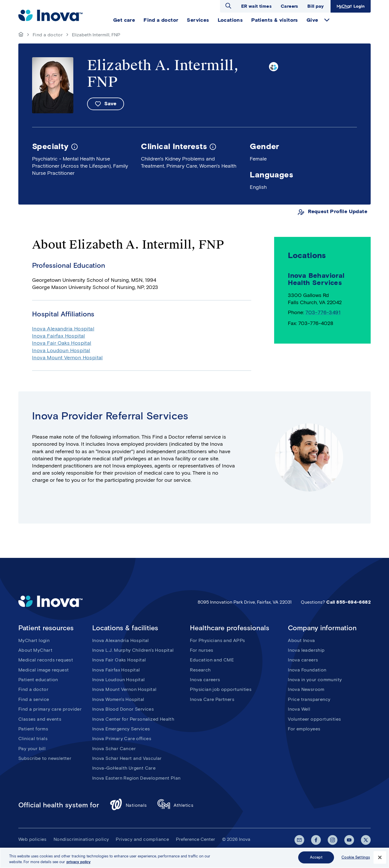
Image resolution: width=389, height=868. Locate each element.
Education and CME (212, 660)
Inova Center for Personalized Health (133, 719)
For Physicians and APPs (217, 640)
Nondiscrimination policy (81, 839)
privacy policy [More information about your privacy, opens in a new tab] (78, 862)
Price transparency (309, 699)
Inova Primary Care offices (122, 739)
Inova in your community (315, 680)
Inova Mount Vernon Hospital (67, 358)
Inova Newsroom (306, 689)
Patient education (38, 680)
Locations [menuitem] (230, 20)
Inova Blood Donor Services (123, 709)
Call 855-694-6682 (348, 602)
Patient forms (33, 729)
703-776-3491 (323, 312)
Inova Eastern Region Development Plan (136, 778)
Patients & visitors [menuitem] (275, 20)
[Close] (380, 858)
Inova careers (205, 680)
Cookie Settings (356, 858)
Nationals (128, 805)
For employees (304, 729)
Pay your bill (32, 749)
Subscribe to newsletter (45, 758)
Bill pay (316, 6)
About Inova (301, 640)
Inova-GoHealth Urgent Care (124, 768)
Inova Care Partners (212, 699)
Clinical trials (33, 739)
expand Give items (327, 20)
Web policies (33, 839)
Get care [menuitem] (124, 20)
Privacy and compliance (142, 839)
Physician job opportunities (221, 689)
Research (200, 670)
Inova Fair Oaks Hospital (62, 343)
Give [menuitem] (312, 20)
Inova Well (299, 709)
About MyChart (35, 650)
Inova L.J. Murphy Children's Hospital (133, 650)
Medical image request (44, 670)
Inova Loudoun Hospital (61, 350)
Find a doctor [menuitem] (161, 20)
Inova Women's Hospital (118, 699)
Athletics (175, 805)
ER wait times (256, 6)
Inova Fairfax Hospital (59, 336)
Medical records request (46, 660)
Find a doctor (48, 35)
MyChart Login (351, 6)
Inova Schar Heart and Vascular (127, 758)
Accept (316, 858)
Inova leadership (306, 650)
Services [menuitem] (198, 20)
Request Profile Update (338, 212)
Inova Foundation (307, 670)
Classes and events (40, 719)
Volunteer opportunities (314, 719)
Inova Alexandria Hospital (63, 329)
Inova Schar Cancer (114, 749)
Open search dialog (228, 6)
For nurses (202, 650)
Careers (289, 6)
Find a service (34, 699)
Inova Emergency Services (121, 729)
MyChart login (34, 640)
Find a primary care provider (50, 709)
